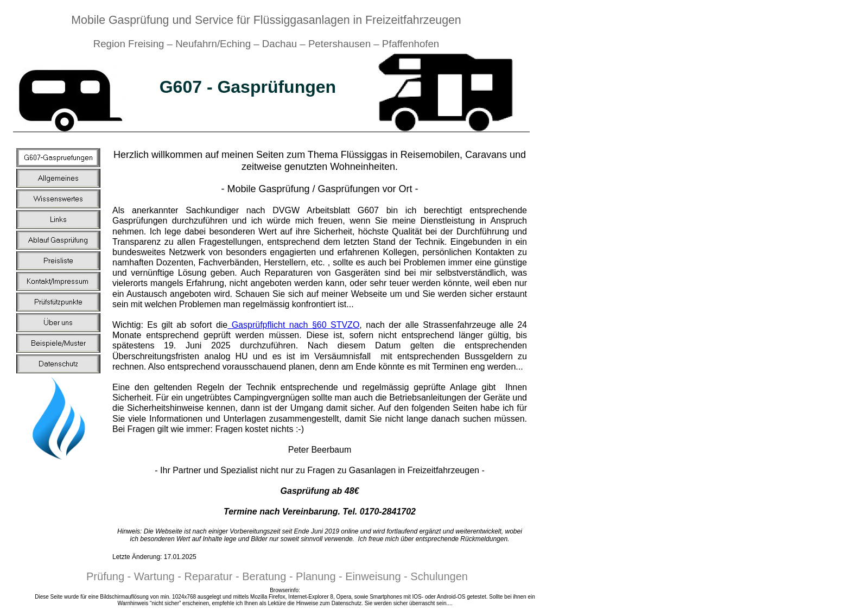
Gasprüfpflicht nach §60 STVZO (293, 325)
